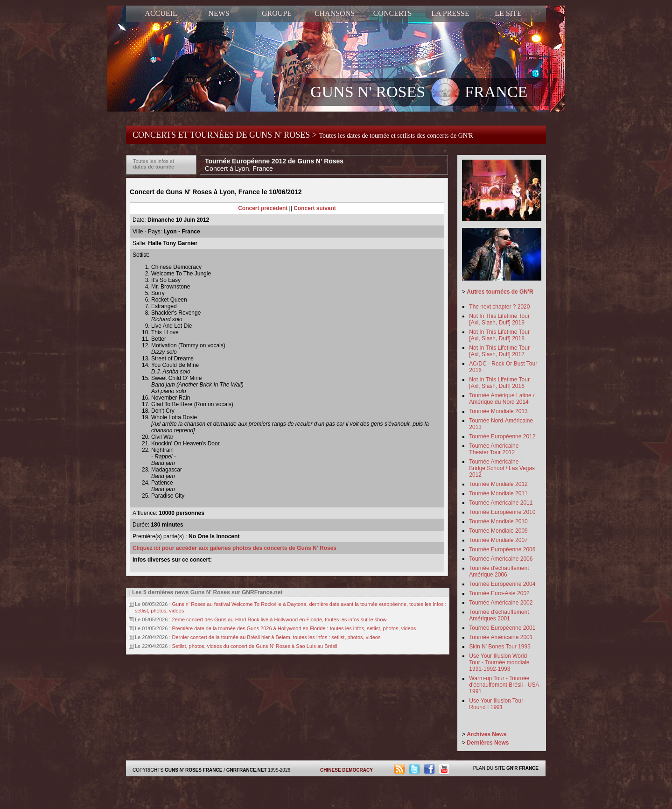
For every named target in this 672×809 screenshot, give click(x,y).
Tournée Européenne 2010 (502, 512)
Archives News (486, 734)
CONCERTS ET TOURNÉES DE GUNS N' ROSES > (303, 135)
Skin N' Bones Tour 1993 (500, 647)
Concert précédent (263, 208)
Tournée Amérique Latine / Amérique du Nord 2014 (502, 399)
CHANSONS (335, 13)
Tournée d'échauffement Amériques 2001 (499, 615)
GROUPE (277, 13)
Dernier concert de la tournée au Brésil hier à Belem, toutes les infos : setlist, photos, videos (276, 637)
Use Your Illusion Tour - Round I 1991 (498, 704)
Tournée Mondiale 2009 (498, 531)
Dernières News (488, 743)
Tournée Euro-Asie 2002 (499, 593)
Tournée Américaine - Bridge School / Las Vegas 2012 (502, 468)
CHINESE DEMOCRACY (346, 770)
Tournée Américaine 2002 (501, 603)
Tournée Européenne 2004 (502, 584)
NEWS (219, 13)
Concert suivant (315, 208)
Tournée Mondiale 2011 (498, 493)
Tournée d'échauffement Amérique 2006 (499, 571)
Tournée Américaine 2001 (501, 637)
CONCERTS (393, 13)
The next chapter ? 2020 (499, 307)
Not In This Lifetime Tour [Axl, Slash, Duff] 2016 (499, 383)
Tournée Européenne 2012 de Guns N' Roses (274, 165)
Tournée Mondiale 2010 (498, 521)
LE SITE (508, 13)
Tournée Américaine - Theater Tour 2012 (495, 449)
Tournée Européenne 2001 (502, 628)
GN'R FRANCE (522, 768)
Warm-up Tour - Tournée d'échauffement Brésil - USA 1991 (504, 685)
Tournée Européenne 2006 (502, 549)
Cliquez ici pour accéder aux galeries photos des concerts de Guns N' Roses (234, 548)
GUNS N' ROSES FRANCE (419, 93)
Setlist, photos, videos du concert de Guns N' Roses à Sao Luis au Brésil (255, 646)
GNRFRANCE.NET (247, 770)
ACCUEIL (161, 13)
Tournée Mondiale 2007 (498, 540)
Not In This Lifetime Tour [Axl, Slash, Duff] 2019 (499, 319)
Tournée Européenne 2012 (502, 436)
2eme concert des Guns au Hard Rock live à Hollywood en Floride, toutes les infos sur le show (280, 619)
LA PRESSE (450, 13)
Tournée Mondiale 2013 (498, 411)
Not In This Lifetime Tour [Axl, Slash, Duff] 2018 (499, 335)
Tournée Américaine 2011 (501, 503)
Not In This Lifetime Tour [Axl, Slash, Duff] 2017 (499, 351)
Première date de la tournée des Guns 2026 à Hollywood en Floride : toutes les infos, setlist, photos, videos (294, 628)
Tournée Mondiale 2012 (498, 484)
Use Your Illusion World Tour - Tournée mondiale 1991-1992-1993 (499, 662)
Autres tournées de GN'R (500, 292)
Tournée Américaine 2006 (501, 559)
